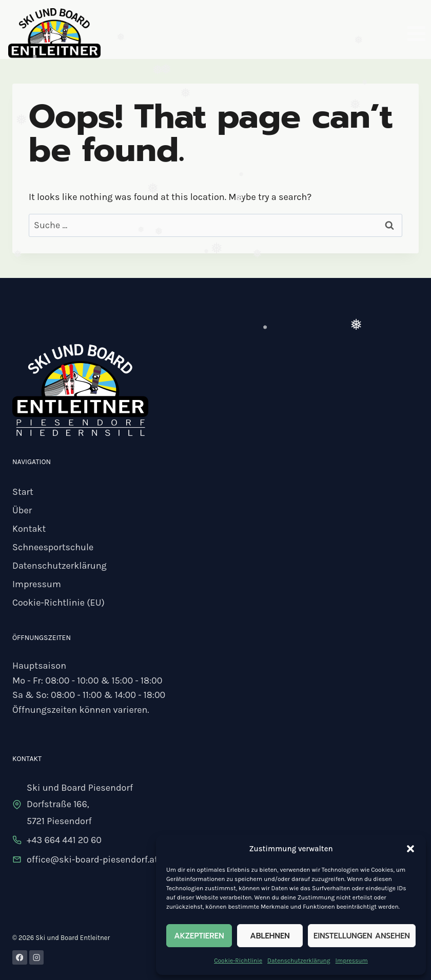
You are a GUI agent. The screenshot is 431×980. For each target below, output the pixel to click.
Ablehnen (270, 936)
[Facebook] (20, 958)
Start (23, 492)
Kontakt (29, 529)
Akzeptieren (199, 936)
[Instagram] (37, 958)
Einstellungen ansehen (362, 936)
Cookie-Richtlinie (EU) (58, 603)
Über (22, 510)
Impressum (352, 961)
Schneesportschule (53, 547)
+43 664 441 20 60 (64, 840)
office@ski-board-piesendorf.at (92, 859)
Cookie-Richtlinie (238, 961)
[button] (410, 849)
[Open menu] (416, 33)
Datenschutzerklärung (299, 961)
